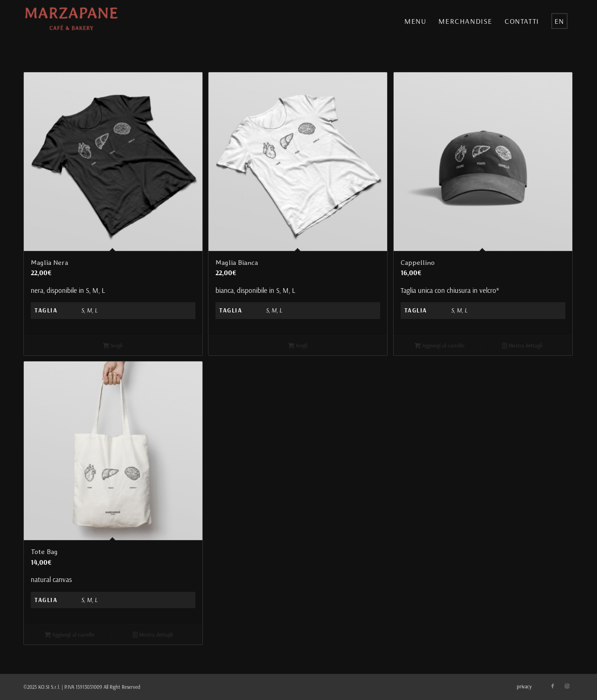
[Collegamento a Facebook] (553, 686)
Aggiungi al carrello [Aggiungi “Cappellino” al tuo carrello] (440, 346)
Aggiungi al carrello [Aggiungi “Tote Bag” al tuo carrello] (70, 635)
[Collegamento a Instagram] (567, 686)
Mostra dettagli (522, 346)
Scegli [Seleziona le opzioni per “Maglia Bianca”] (298, 346)
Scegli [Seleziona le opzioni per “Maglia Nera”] (113, 346)
